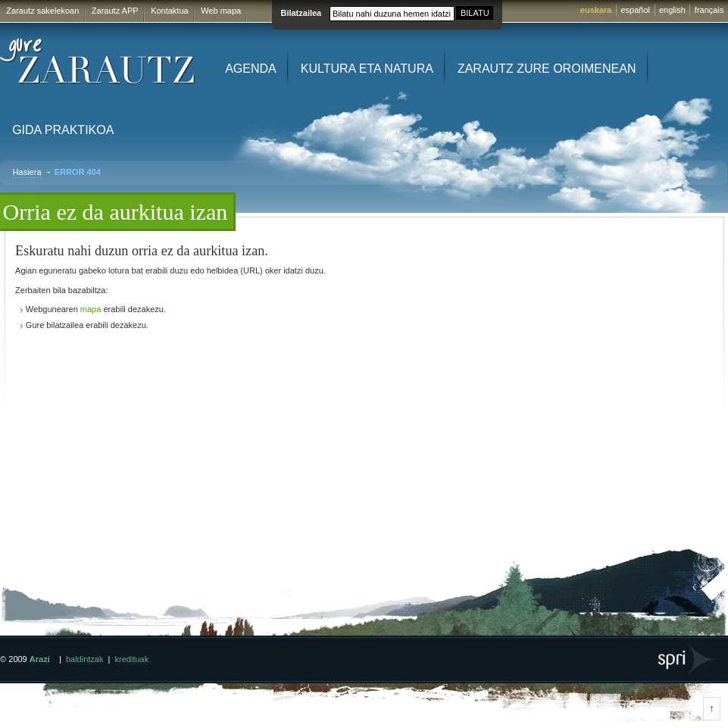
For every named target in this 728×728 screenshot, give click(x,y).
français (709, 10)
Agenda (251, 69)
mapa (91, 309)
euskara (596, 10)
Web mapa (221, 11)
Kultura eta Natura (367, 69)
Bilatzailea (301, 13)
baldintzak (85, 659)
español (635, 10)
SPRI (687, 659)
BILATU (475, 13)
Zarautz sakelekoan (42, 11)
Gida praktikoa (63, 130)
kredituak (132, 659)
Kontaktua (170, 11)
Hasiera (27, 172)
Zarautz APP (115, 11)
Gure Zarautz (98, 62)
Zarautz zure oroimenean (547, 69)
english (672, 10)
